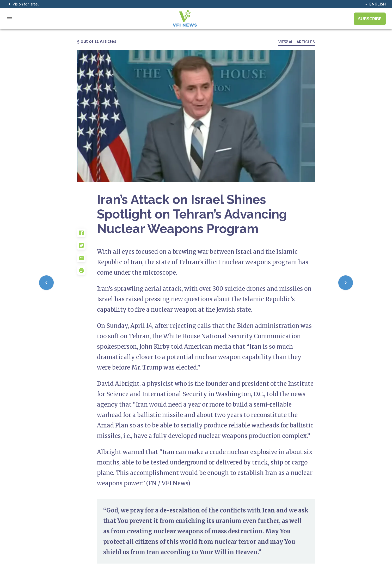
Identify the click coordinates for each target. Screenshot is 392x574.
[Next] (346, 283)
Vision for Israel (22, 4)
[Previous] (46, 283)
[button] (87, 235)
